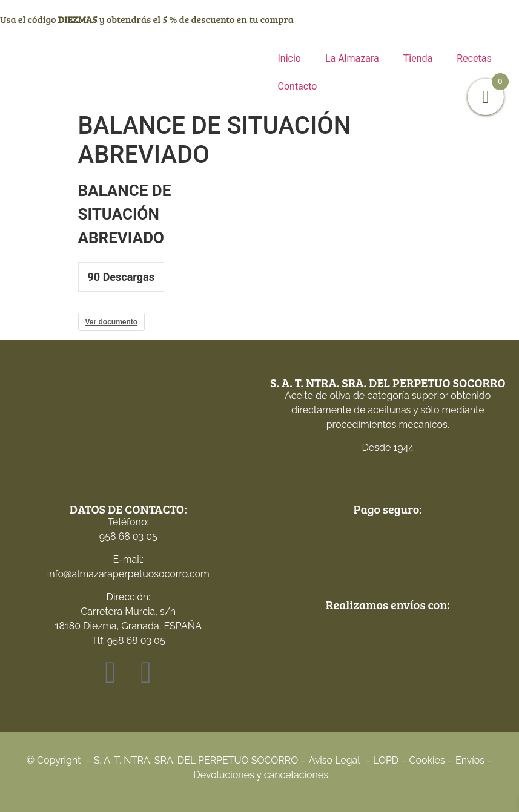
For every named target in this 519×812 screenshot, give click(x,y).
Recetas (474, 58)
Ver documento (112, 322)
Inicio (289, 58)
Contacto (298, 86)
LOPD (386, 760)
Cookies (427, 760)
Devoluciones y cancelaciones (261, 775)
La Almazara (352, 58)
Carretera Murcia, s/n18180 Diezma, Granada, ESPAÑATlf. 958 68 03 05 (128, 626)
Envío (468, 760)
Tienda (418, 58)
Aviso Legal (335, 760)
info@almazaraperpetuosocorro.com (128, 574)
